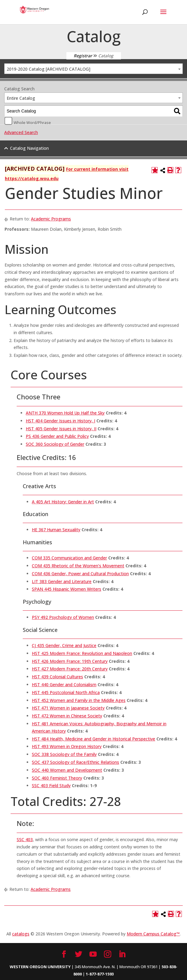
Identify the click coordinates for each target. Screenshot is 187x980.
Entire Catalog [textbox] (21, 98)
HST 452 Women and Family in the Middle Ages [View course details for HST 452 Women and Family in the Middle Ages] (79, 700)
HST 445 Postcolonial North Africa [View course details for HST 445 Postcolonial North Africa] (66, 692)
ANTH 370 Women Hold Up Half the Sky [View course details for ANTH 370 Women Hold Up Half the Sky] (65, 413)
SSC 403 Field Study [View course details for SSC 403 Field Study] (51, 785)
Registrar (83, 56)
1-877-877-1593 (100, 974)
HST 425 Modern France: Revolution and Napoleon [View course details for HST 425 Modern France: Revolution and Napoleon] (82, 653)
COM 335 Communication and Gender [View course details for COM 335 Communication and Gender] (69, 558)
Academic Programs (51, 219)
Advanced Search (21, 132)
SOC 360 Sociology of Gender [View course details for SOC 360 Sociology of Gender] (55, 444)
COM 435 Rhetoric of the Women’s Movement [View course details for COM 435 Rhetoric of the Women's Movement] (78, 566)
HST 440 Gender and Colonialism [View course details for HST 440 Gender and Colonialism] (64, 685)
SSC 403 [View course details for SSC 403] (25, 839)
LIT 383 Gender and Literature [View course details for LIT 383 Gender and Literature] (62, 581)
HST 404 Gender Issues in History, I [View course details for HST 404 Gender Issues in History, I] (60, 421)
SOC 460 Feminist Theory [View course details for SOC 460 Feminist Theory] (57, 778)
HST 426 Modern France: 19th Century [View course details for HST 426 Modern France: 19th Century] (70, 661)
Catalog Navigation (29, 148)
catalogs (21, 934)
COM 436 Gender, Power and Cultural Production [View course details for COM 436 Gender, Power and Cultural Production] (80, 574)
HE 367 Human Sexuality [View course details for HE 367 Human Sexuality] (56, 530)
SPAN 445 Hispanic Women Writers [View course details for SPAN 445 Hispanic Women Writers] (67, 589)
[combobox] (93, 69)
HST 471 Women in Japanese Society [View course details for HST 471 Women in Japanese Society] (68, 708)
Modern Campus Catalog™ (153, 934)
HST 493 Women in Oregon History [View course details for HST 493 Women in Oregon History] (67, 746)
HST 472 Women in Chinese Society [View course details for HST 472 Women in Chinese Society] (67, 716)
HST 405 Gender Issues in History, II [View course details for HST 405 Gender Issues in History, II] (61, 429)
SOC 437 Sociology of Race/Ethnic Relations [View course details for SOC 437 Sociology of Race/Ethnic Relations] (75, 762)
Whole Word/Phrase (32, 122)
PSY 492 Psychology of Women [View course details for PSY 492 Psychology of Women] (63, 617)
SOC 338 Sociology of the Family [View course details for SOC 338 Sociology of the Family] (64, 754)
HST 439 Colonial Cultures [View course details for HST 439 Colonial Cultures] (57, 677)
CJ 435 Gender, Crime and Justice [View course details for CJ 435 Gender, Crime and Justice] (64, 645)
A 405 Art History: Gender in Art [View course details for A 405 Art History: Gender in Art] (63, 502)
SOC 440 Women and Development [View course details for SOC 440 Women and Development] (67, 770)
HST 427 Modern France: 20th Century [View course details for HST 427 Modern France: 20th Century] (70, 669)
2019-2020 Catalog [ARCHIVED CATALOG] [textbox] (48, 69)
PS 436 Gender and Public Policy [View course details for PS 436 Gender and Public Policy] (57, 436)
